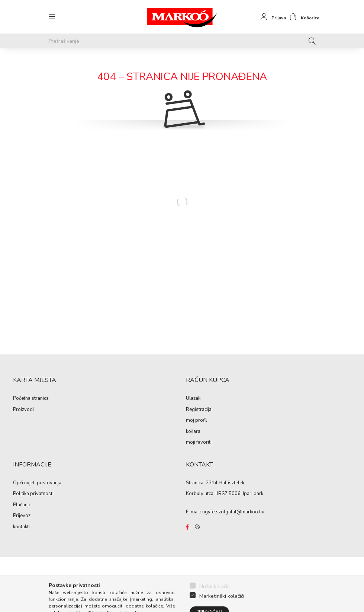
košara (193, 432)
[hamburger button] (52, 17)
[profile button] (271, 17)
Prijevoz (22, 516)
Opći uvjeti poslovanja (37, 483)
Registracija (199, 410)
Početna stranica (31, 399)
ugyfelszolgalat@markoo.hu (233, 512)
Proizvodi (23, 410)
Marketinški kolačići (222, 608)
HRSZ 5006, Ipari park (239, 494)
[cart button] (303, 17)
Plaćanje (22, 505)
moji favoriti (199, 443)
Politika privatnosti (33, 494)
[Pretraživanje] (182, 41)
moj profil (197, 421)
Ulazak (193, 399)
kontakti (21, 527)
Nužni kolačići (215, 598)
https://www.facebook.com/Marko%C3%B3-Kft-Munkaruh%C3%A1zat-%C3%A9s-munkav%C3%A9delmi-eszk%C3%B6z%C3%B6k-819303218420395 (187, 527)
